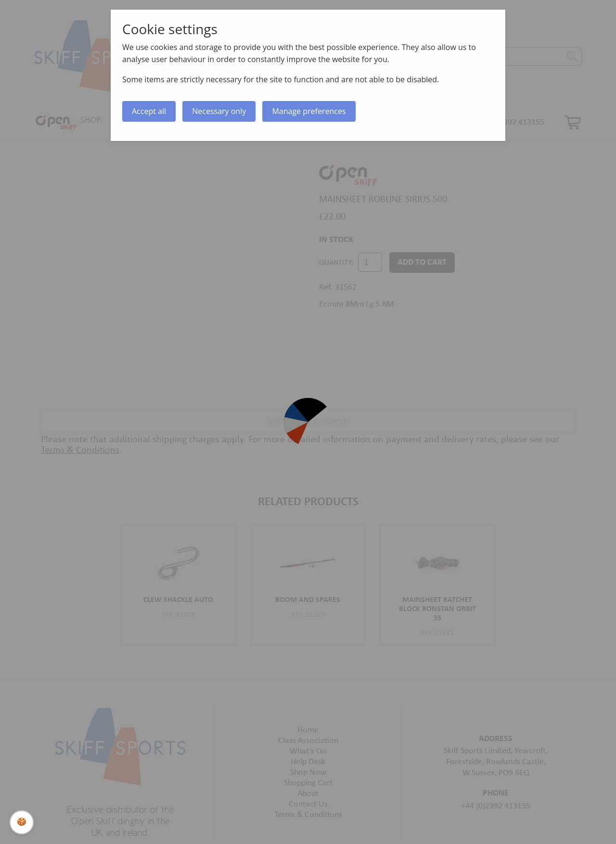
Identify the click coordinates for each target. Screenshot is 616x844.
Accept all (149, 111)
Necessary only (219, 111)
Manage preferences (309, 111)
